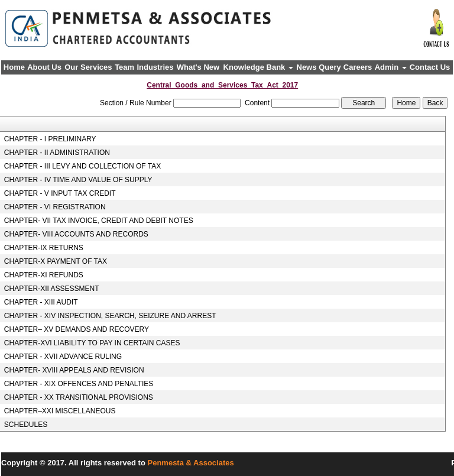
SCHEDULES (26, 425)
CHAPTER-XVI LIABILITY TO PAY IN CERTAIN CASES (92, 343)
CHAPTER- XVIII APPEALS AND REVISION (74, 370)
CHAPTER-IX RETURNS (44, 248)
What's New (198, 67)
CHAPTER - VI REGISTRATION (55, 207)
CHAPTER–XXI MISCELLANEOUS (60, 411)
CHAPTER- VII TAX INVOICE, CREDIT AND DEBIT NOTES (99, 221)
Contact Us (430, 67)
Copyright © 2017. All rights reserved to (74, 463)
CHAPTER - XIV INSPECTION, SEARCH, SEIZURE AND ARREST (110, 316)
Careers (358, 67)
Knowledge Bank (258, 67)
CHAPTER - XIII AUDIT (41, 302)
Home (14, 67)
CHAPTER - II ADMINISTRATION (57, 153)
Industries (155, 67)
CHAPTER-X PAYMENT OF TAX (56, 261)
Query (330, 67)
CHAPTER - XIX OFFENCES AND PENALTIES (79, 384)
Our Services (88, 67)
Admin (391, 67)
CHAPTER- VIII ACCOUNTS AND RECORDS (76, 234)
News (307, 67)
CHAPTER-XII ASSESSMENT (52, 289)
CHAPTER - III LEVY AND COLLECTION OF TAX (82, 166)
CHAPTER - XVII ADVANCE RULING (63, 357)
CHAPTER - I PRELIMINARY (50, 139)
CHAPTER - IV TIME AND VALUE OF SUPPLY (78, 180)
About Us (44, 67)
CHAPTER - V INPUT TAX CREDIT (60, 193)
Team (124, 67)
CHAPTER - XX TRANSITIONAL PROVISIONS (79, 397)
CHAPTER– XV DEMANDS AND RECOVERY (77, 329)
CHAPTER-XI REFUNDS (44, 275)
